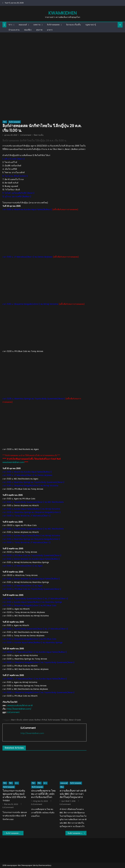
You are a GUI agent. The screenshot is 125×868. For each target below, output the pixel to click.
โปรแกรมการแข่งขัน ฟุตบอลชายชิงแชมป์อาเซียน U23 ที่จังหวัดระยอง (14, 795)
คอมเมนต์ (23, 25)
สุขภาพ (39, 30)
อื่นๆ (62, 787)
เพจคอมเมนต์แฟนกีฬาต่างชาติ (20, 706)
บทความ (37, 25)
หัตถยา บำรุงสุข (75, 720)
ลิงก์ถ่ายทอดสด (53, 25)
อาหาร (50, 30)
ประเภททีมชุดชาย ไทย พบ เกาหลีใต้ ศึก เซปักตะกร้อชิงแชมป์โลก (43, 794)
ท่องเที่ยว (28, 30)
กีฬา (5, 122)
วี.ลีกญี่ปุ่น (64, 720)
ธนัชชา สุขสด (28, 720)
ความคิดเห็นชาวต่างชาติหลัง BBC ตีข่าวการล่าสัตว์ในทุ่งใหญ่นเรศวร (73, 794)
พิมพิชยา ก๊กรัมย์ (41, 720)
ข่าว (10, 25)
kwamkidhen (63, 13)
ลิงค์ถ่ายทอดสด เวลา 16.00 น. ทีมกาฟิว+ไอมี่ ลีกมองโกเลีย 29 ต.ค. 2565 (77, 833)
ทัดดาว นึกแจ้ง (17, 720)
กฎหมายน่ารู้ (91, 25)
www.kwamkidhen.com (13, 462)
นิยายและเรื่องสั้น (73, 25)
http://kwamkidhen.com (32, 733)
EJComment (26, 135)
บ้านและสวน (14, 30)
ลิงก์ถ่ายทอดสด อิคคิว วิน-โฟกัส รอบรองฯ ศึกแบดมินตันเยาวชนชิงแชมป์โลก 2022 (15, 833)
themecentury (45, 865)
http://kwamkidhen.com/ (19, 709)
